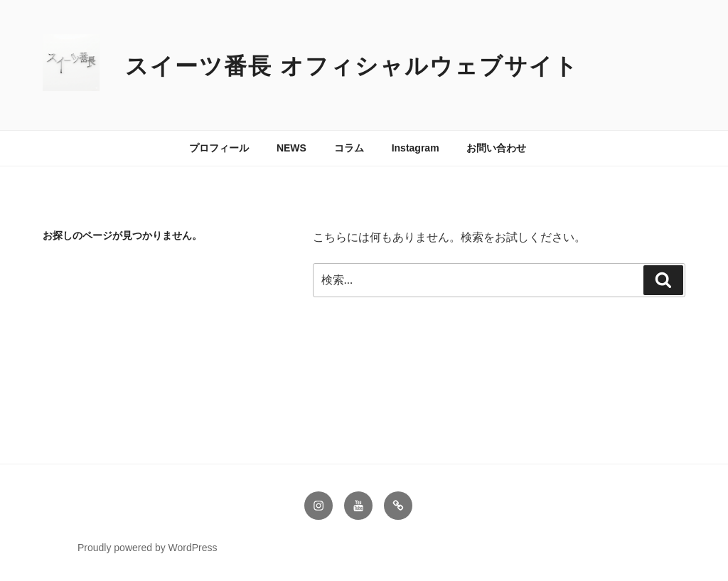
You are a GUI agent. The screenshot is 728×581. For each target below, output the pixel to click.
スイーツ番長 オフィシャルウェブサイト (352, 66)
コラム (349, 148)
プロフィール (219, 148)
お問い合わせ (496, 148)
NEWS (291, 148)
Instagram (416, 148)
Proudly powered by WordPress (148, 548)
